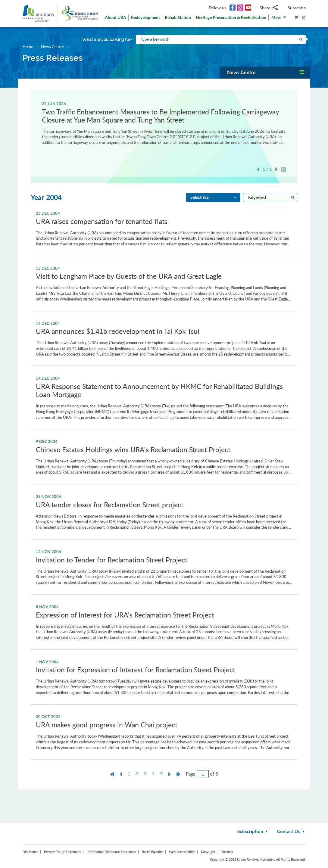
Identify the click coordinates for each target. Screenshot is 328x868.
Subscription (253, 832)
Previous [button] (258, 169)
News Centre (52, 47)
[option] (164, 123)
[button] (279, 19)
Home (28, 47)
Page (191, 774)
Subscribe (297, 8)
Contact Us (291, 832)
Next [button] (276, 169)
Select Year (214, 198)
